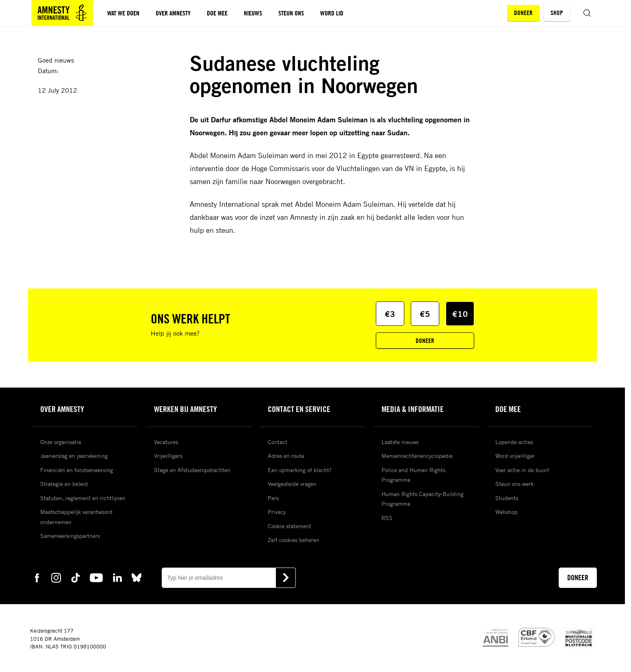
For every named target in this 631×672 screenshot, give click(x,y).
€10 (460, 314)
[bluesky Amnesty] (137, 577)
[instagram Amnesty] (56, 577)
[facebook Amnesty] (37, 577)
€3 (390, 314)
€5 (425, 314)
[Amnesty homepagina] (62, 13)
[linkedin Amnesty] (117, 577)
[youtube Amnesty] (96, 577)
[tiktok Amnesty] (76, 577)
